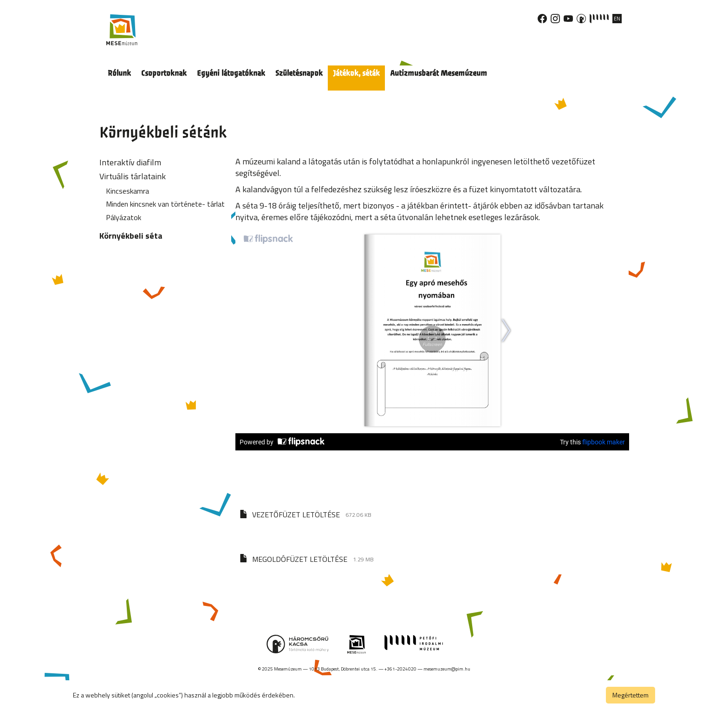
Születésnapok (299, 73)
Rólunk (119, 73)
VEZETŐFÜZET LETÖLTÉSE (296, 515)
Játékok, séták (356, 73)
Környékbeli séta (131, 236)
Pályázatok (123, 217)
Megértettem (630, 695)
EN (617, 19)
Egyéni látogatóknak (231, 73)
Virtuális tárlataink (133, 176)
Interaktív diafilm (130, 162)
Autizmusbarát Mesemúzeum (439, 73)
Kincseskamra (127, 191)
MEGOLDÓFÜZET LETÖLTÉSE (300, 559)
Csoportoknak (164, 73)
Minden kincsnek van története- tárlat (165, 204)
